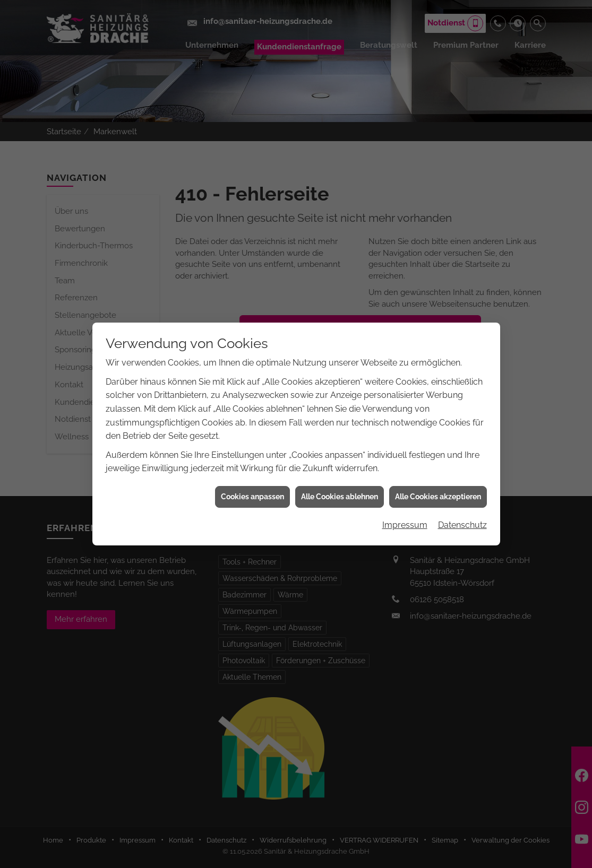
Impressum (405, 515)
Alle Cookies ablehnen (340, 487)
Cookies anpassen (252, 487)
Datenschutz (462, 515)
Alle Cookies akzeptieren (438, 487)
